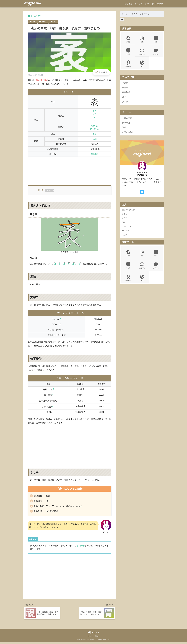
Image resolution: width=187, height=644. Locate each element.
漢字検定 (128, 65)
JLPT (142, 65)
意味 (124, 224)
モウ (95, 111)
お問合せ (81, 547)
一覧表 (125, 89)
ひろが (93, 129)
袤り (75, 264)
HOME (94, 635)
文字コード (127, 228)
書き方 (126, 216)
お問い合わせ (157, 4)
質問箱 (125, 103)
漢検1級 (45, 22)
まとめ (125, 237)
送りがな (156, 52)
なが (93, 126)
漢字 (124, 98)
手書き (128, 40)
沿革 (147, 4)
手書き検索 (128, 4)
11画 (34, 22)
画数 (142, 40)
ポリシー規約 (93, 638)
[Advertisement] (70, 170)
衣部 (55, 22)
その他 (125, 84)
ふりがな (142, 52)
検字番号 (126, 233)
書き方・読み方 (129, 212)
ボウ (95, 114)
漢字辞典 (139, 4)
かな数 (128, 52)
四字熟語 (126, 93)
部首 (156, 40)
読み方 (126, 220)
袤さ (82, 264)
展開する (50, 190)
